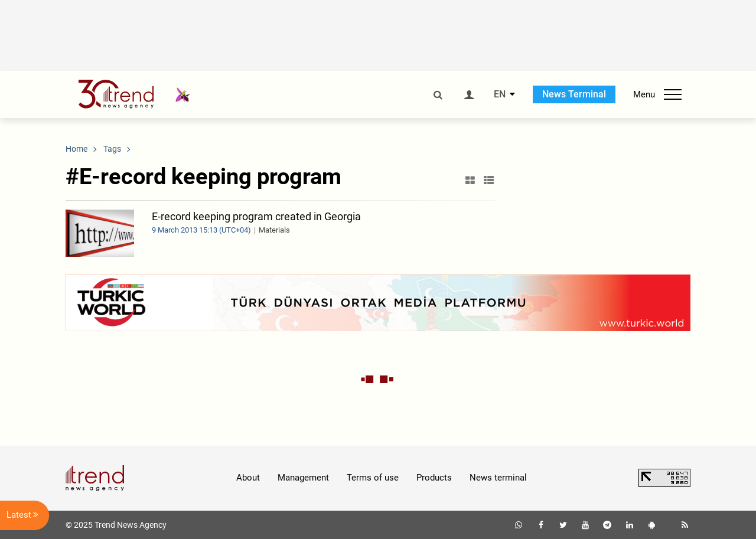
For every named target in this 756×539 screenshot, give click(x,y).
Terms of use (373, 478)
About (248, 478)
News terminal (498, 478)
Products (434, 478)
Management (303, 478)
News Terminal (574, 94)
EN (500, 94)
